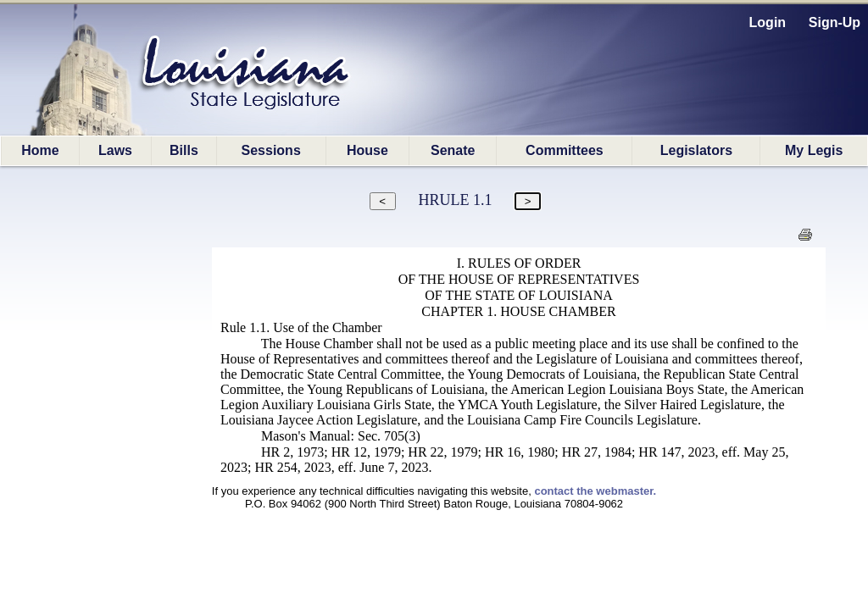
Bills (184, 150)
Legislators (696, 150)
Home (40, 150)
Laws (115, 150)
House (367, 150)
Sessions (271, 150)
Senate (453, 150)
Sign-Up (835, 22)
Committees (565, 150)
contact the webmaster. (595, 491)
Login (768, 22)
